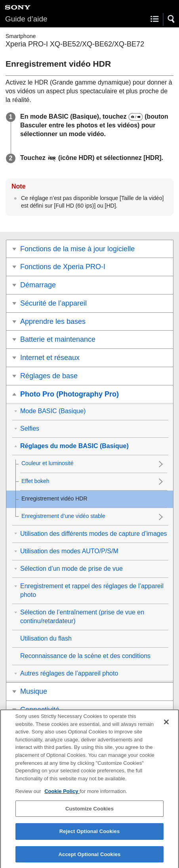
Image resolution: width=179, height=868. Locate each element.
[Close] (166, 727)
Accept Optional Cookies (90, 859)
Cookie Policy (62, 796)
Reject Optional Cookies (90, 836)
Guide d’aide (26, 19)
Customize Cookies (89, 813)
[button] (171, 19)
